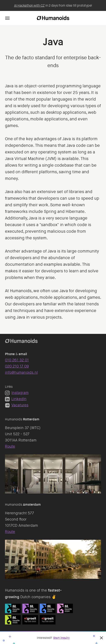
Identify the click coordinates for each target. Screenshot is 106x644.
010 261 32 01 (17, 360)
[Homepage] (53, 18)
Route (10, 446)
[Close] (101, 638)
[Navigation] (7, 18)
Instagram (17, 393)
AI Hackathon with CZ (29, 5)
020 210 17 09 (17, 366)
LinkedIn (16, 399)
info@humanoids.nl (21, 372)
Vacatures (17, 405)
